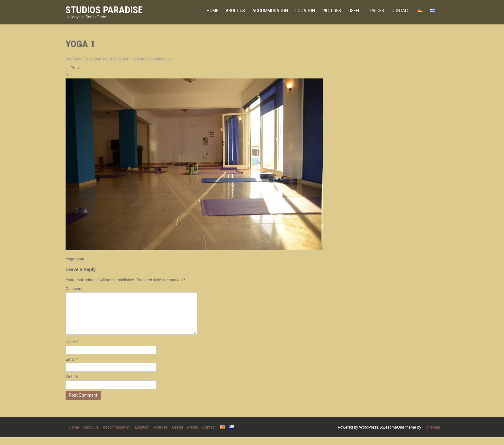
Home (212, 11)
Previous (76, 68)
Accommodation (270, 11)
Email (72, 367)
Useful (356, 11)
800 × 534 (131, 59)
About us (235, 11)
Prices (377, 11)
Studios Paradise (104, 10)
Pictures (332, 11)
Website (72, 385)
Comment (74, 289)
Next (72, 75)
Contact (401, 11)
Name (72, 350)
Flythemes (431, 435)
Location (305, 11)
